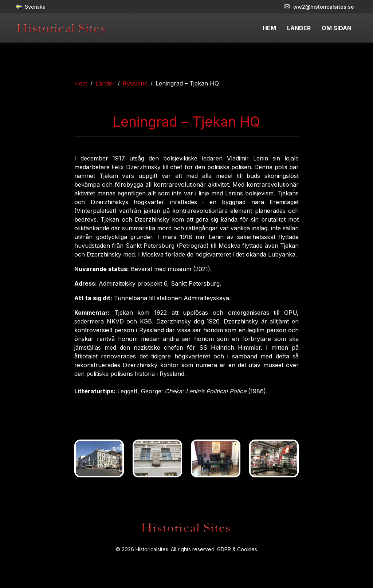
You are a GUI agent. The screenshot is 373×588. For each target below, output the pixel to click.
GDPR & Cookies (237, 549)
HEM (269, 28)
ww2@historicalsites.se (319, 7)
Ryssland (135, 83)
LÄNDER (299, 28)
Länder (105, 83)
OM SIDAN (337, 28)
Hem (81, 83)
